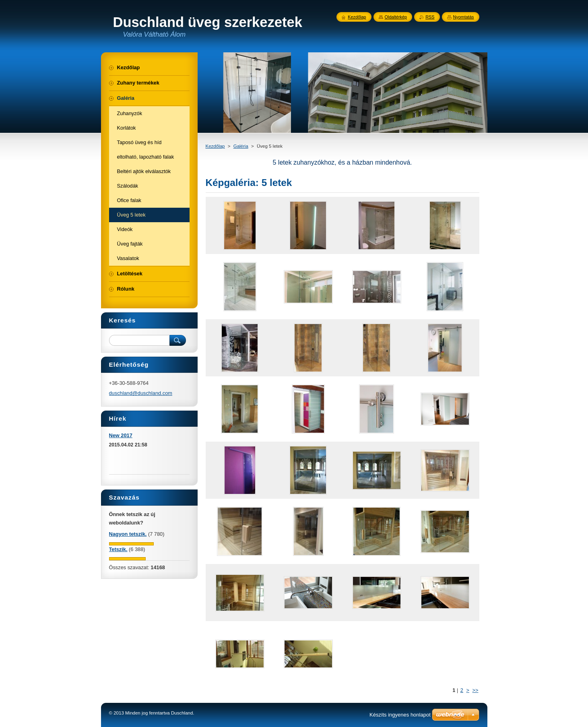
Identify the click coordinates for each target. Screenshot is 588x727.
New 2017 (121, 435)
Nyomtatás (464, 17)
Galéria (241, 146)
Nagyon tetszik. (128, 534)
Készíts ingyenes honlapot (400, 715)
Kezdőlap (215, 146)
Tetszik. (118, 549)
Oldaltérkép (396, 17)
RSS (430, 17)
